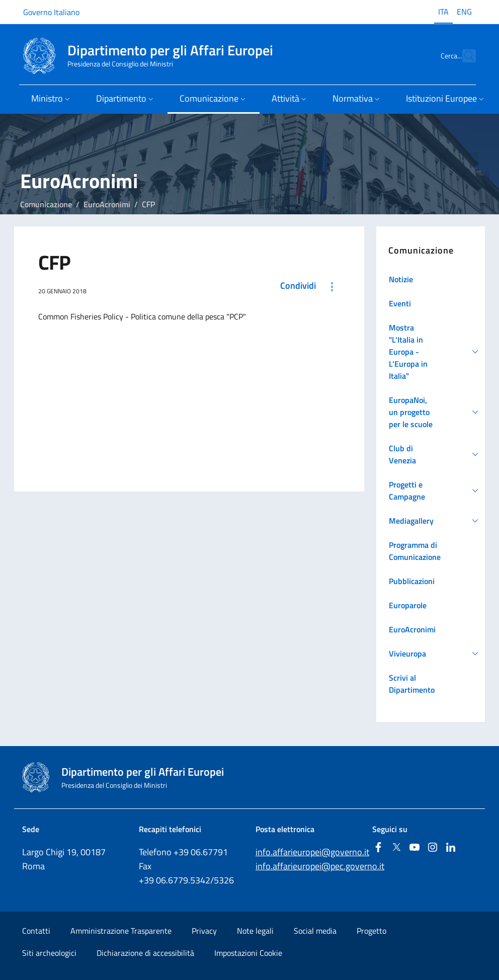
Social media (315, 931)
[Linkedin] (451, 848)
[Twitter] (396, 848)
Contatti (36, 931)
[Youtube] (414, 848)
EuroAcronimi (107, 204)
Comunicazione (46, 204)
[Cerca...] (464, 56)
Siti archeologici (49, 953)
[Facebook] (378, 848)
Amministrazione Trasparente (121, 931)
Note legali (255, 931)
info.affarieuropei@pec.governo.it (320, 866)
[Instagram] (433, 848)
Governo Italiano (51, 12)
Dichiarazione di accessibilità (145, 953)
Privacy (204, 931)
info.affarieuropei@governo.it (312, 852)
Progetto (371, 931)
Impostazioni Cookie (248, 953)
